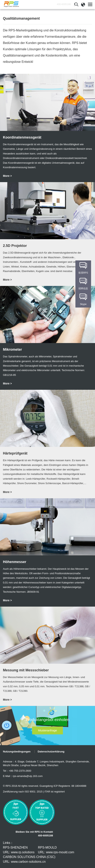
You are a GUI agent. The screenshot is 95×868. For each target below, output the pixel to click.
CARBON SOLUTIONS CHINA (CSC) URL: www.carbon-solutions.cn (29, 859)
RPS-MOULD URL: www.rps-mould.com (56, 850)
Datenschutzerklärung (51, 752)
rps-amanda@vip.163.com (28, 776)
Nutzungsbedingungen (17, 752)
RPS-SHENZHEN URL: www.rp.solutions (19, 850)
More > (7, 176)
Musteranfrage (47, 730)
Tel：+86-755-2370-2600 (17, 771)
